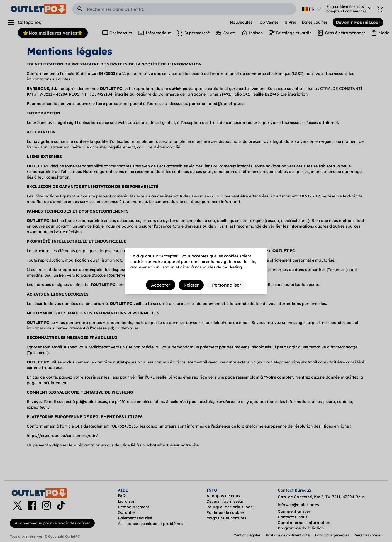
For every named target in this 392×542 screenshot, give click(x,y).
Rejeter (191, 285)
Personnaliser (227, 285)
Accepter (161, 285)
